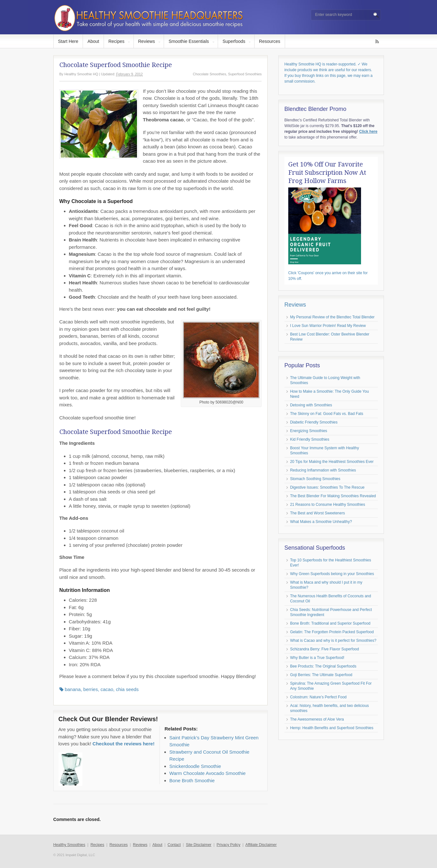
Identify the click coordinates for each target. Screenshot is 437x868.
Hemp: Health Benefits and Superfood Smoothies (332, 728)
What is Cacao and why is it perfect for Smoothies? (333, 641)
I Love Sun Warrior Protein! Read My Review (328, 326)
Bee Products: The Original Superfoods (323, 666)
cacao (107, 689)
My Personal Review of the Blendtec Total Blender (332, 317)
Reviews (147, 41)
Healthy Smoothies (69, 845)
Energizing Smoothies (309, 431)
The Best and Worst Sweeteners (318, 513)
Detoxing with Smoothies (311, 405)
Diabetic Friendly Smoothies (314, 422)
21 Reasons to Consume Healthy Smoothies (328, 505)
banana (73, 689)
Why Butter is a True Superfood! (317, 658)
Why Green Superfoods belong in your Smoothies (332, 574)
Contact (174, 845)
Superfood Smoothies (245, 74)
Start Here (68, 41)
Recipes (116, 41)
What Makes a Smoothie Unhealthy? (321, 522)
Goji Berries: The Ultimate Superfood (321, 675)
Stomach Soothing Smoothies (315, 479)
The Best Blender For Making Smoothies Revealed (333, 496)
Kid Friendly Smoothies (310, 439)
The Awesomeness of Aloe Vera (317, 719)
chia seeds (127, 689)
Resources (270, 41)
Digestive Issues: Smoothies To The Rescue (327, 487)
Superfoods (234, 41)
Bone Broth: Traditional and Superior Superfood (330, 623)
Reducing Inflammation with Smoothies (323, 470)
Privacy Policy (229, 845)
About (93, 41)
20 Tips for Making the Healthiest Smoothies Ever (332, 462)
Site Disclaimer (199, 845)
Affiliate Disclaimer (261, 845)
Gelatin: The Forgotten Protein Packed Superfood (332, 632)
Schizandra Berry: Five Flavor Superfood (325, 649)
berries (91, 689)
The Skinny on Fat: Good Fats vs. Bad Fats (327, 414)
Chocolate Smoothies (210, 74)
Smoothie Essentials (189, 41)
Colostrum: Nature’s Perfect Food (318, 697)
